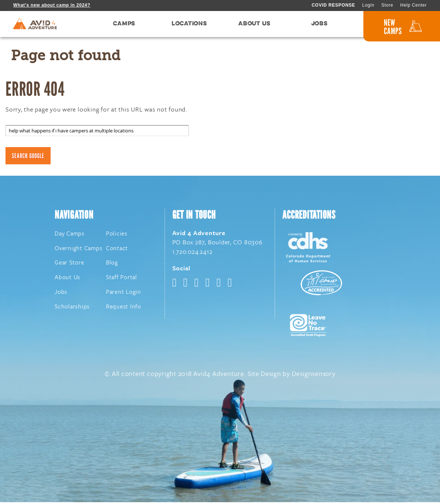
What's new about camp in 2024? (52, 5)
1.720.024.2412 (192, 253)
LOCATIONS (189, 25)
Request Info (124, 308)
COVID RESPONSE (333, 5)
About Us (67, 279)
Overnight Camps (78, 249)
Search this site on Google (36, 121)
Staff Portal (122, 279)
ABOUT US (254, 25)
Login (368, 5)
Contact (117, 249)
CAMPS (124, 25)
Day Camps (70, 235)
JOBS (320, 25)
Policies (117, 235)
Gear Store (69, 264)
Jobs (61, 293)
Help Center (414, 5)
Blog (112, 264)
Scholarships (72, 308)
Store (387, 5)
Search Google (28, 157)
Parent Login (124, 293)
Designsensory (314, 375)
